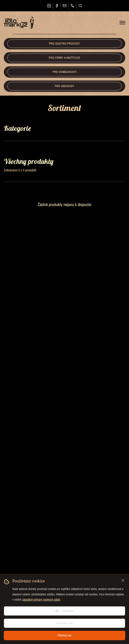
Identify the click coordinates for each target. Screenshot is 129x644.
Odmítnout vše (64, 623)
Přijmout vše (64, 635)
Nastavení (65, 611)
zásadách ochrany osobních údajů (41, 600)
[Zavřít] (123, 580)
